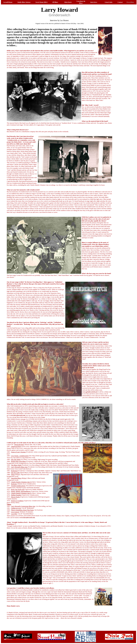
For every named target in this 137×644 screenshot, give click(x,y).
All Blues (55, 2)
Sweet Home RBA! (42, 2)
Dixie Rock (68, 2)
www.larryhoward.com (18, 415)
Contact (120, 2)
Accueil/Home (8, 2)
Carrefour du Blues (81, 2)
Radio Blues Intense (24, 2)
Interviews (94, 2)
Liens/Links (109, 2)
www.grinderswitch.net (90, 392)
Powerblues (130, 2)
